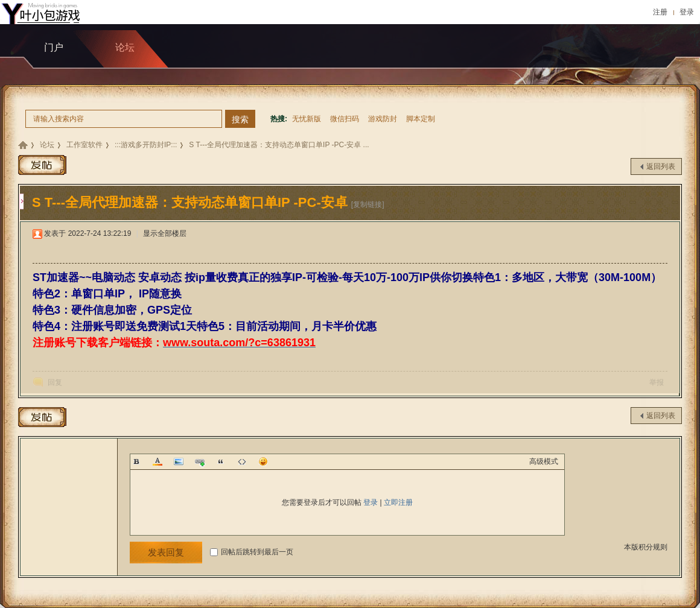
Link (200, 461)
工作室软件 (84, 145)
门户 (54, 47)
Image (179, 461)
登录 (687, 12)
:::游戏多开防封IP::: (146, 145)
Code (242, 461)
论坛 (47, 145)
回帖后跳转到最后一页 (252, 552)
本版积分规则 (646, 547)
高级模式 (544, 461)
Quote (221, 461)
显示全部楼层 (165, 233)
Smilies (263, 461)
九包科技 (23, 145)
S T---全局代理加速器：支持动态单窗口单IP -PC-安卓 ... (279, 145)
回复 (55, 382)
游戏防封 (383, 119)
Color (157, 461)
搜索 (240, 119)
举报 (657, 382)
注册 (660, 12)
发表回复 (166, 552)
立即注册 (398, 502)
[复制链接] (368, 204)
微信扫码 (345, 119)
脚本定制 (421, 119)
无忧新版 (307, 119)
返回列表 (661, 166)
